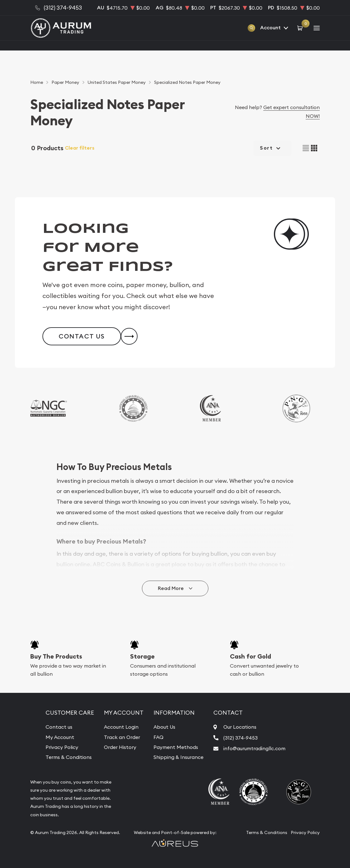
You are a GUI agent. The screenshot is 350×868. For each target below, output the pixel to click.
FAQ (158, 737)
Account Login (121, 727)
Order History (120, 747)
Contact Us (82, 336)
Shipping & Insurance (178, 757)
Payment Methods (176, 747)
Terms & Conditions (69, 757)
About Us (164, 727)
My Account (60, 737)
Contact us (59, 727)
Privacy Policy (62, 747)
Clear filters (80, 148)
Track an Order (122, 737)
